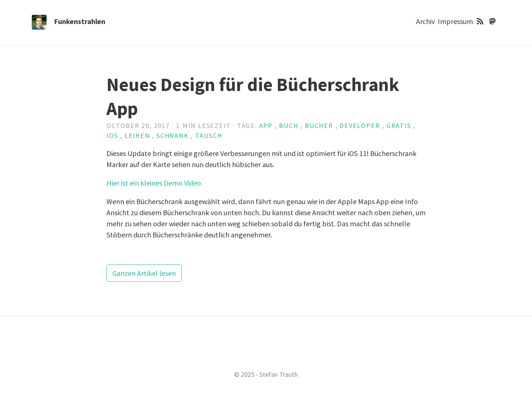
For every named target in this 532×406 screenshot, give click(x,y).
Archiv (425, 21)
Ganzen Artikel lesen (144, 273)
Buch (289, 126)
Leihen (137, 136)
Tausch (209, 136)
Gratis (399, 126)
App (266, 126)
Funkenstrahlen (80, 21)
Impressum (455, 21)
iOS (112, 136)
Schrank (173, 136)
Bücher (319, 126)
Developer (360, 126)
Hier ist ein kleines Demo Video (154, 183)
